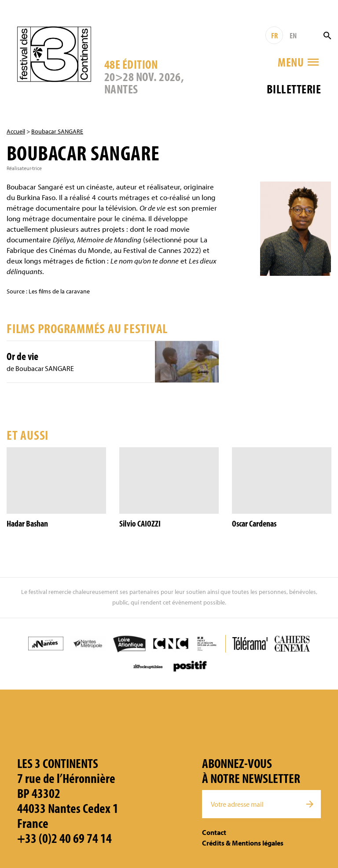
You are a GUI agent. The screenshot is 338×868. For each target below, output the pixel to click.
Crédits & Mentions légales (243, 843)
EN (293, 35)
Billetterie (294, 89)
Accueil (16, 131)
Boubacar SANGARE (57, 131)
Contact (214, 832)
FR (274, 35)
